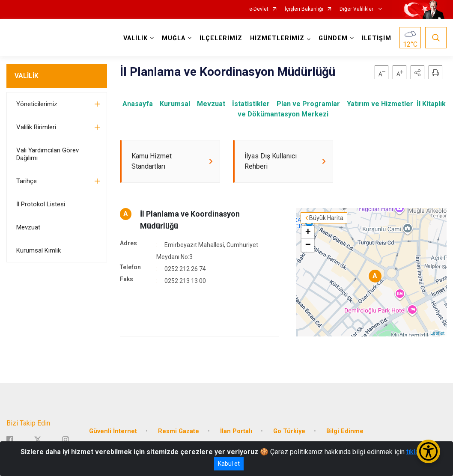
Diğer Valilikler (357, 9)
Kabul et (229, 464)
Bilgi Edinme (345, 431)
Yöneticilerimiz (37, 104)
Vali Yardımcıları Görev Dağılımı (48, 154)
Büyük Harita (326, 218)
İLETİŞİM (377, 38)
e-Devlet (259, 9)
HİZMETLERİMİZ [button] (277, 38)
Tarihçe (27, 181)
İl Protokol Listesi (41, 204)
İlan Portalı (236, 431)
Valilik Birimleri (36, 127)
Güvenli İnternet (113, 431)
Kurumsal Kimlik (39, 250)
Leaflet (437, 333)
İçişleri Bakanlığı (304, 9)
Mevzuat (28, 227)
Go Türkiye (289, 431)
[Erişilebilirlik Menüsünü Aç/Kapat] (428, 451)
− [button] (308, 245)
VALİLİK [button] (136, 38)
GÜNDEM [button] (333, 38)
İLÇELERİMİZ (221, 38)
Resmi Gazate (179, 431)
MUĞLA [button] (174, 38)
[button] (417, 72)
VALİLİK (26, 76)
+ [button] (308, 232)
